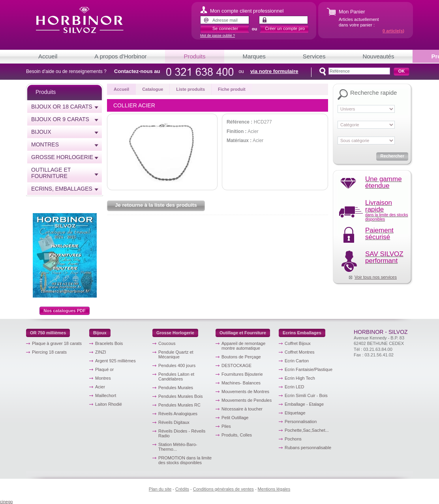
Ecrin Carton (297, 361)
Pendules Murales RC (179, 405)
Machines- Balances (241, 383)
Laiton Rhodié (109, 404)
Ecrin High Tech (300, 378)
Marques (254, 56)
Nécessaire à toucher (242, 409)
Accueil (48, 56)
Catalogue (153, 89)
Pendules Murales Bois (181, 396)
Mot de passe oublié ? (218, 36)
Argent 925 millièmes (115, 361)
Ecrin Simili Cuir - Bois (306, 395)
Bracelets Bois (109, 343)
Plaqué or (104, 369)
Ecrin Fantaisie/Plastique (309, 369)
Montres (45, 144)
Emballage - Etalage (304, 404)
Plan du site (160, 489)
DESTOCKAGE (236, 365)
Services (314, 56)
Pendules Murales (176, 388)
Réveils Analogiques (178, 414)
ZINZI (101, 352)
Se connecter (225, 28)
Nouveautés (378, 56)
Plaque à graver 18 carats (57, 343)
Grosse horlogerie (62, 157)
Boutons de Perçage (241, 357)
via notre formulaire (274, 71)
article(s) (393, 31)
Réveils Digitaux (174, 422)
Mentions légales (274, 489)
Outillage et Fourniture (51, 173)
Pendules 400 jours (177, 365)
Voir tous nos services (376, 277)
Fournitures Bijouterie (242, 374)
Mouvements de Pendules (247, 400)
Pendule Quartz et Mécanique (176, 354)
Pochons (293, 439)
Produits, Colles (237, 435)
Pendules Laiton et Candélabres (176, 377)
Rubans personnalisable (308, 448)
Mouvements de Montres (245, 392)
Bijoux (41, 132)
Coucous (167, 343)
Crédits (182, 489)
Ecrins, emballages (62, 189)
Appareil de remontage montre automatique (243, 346)
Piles (226, 426)
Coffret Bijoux (298, 343)
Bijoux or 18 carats (62, 107)
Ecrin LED (295, 387)
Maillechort (106, 395)
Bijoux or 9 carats (60, 119)
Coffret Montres (300, 352)
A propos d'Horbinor (120, 56)
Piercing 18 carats (49, 352)
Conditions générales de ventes (223, 489)
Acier (100, 387)
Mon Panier (352, 12)
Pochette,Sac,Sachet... (307, 430)
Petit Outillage (235, 418)
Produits (194, 56)
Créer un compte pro (285, 28)
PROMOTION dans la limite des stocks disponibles (185, 460)
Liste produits (190, 89)
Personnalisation (301, 422)
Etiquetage (295, 413)
